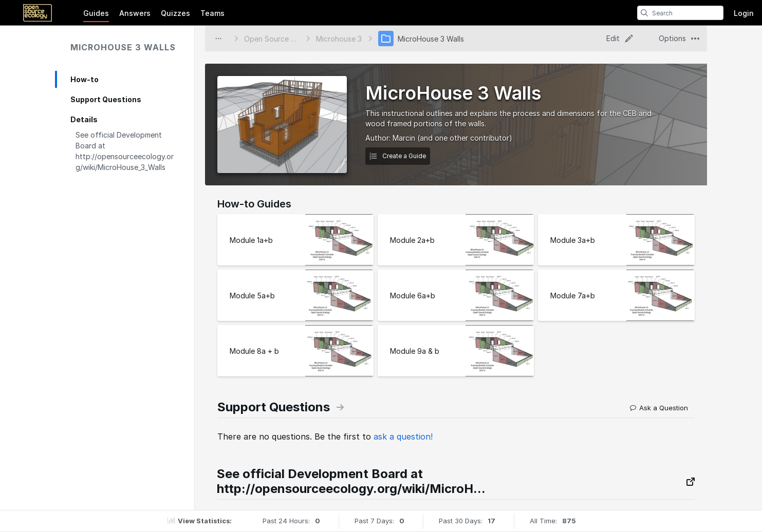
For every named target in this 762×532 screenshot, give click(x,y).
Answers (135, 13)
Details (84, 119)
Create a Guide (398, 156)
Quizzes (175, 13)
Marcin (404, 138)
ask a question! (403, 436)
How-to (85, 79)
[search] (644, 13)
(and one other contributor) (465, 138)
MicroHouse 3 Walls (123, 47)
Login (744, 13)
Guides (96, 13)
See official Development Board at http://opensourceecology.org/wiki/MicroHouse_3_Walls (125, 151)
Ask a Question (659, 408)
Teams (212, 13)
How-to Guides (254, 204)
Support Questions (106, 99)
